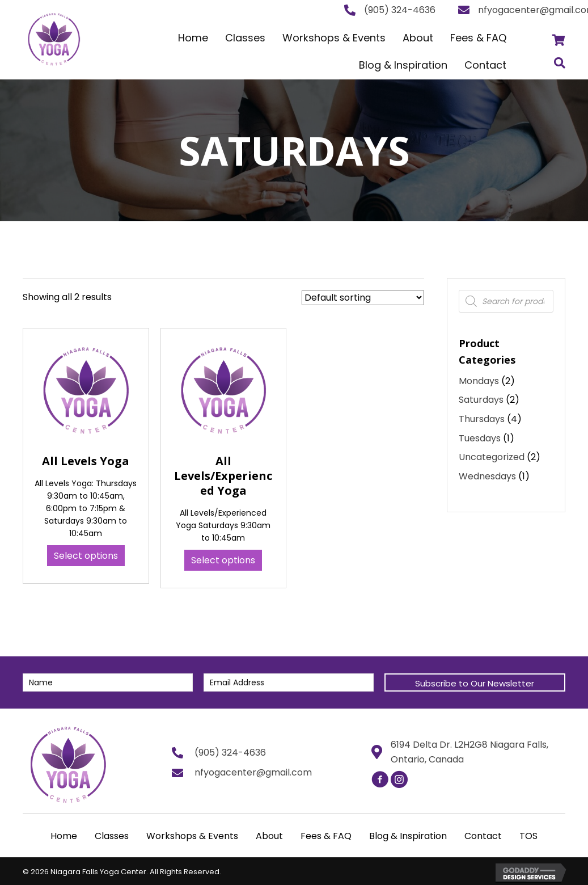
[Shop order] (363, 298)
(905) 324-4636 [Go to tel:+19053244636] (230, 753)
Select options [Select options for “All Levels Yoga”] (86, 556)
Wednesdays (487, 476)
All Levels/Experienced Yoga (223, 476)
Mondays (479, 381)
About (269, 836)
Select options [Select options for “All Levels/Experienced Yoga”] (223, 560)
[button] (475, 682)
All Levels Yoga (86, 461)
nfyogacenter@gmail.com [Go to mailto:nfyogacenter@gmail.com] (253, 772)
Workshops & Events (192, 836)
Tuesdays (480, 438)
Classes (112, 836)
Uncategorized (492, 457)
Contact (483, 836)
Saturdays (481, 400)
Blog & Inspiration (408, 836)
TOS (528, 836)
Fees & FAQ (326, 836)
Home (64, 836)
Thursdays (482, 419)
